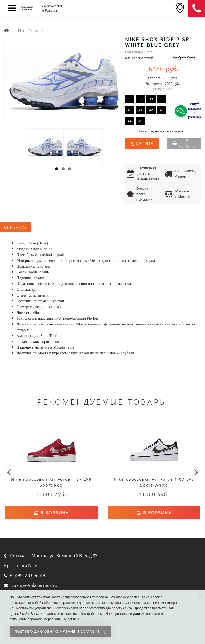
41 (140, 110)
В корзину (184, 143)
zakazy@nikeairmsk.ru (35, 585)
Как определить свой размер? (163, 131)
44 (130, 121)
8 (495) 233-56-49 (27, 575)
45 (140, 121)
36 (130, 99)
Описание (16, 227)
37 (140, 99)
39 (162, 99)
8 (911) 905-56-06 (197, 9)
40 (130, 110)
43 (162, 110)
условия (139, 614)
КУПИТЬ (145, 144)
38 (151, 99)
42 (151, 110)
